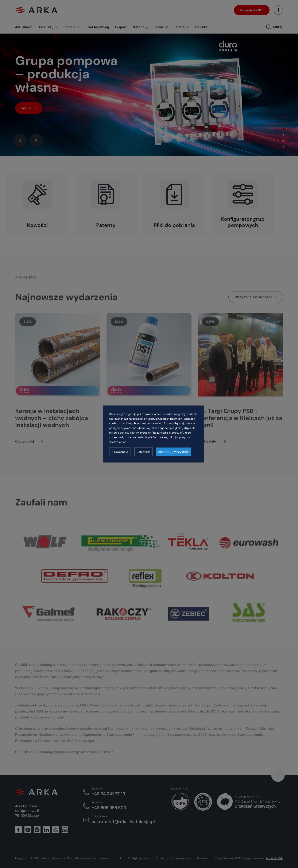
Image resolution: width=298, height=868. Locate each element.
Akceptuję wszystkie (173, 452)
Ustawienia (144, 452)
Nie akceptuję (120, 452)
